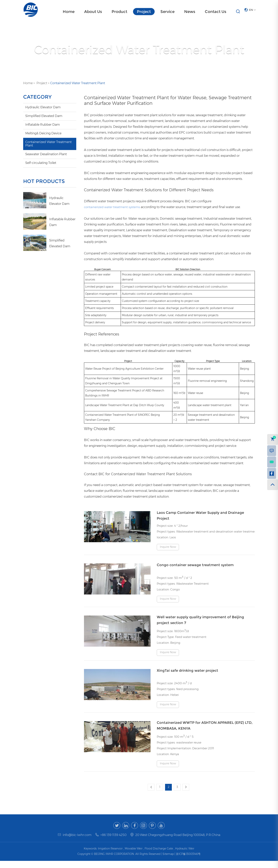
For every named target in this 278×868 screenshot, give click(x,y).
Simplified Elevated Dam (44, 116)
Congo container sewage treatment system (195, 566)
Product (119, 12)
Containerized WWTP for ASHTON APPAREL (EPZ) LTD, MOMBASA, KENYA (205, 732)
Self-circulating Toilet (41, 163)
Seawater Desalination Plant (46, 154)
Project (144, 12)
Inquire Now (168, 547)
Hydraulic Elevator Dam (43, 107)
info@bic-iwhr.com (77, 842)
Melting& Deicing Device (43, 133)
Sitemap (169, 861)
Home (69, 12)
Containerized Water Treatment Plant (78, 83)
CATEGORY (38, 97)
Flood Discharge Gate (159, 856)
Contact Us (216, 12)
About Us (93, 12)
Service (167, 12)
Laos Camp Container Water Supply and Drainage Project (200, 516)
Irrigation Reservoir (110, 856)
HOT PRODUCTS (46, 181)
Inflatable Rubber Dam (43, 125)
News (190, 12)
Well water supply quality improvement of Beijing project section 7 (200, 623)
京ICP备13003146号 (188, 861)
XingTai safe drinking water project (187, 674)
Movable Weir (134, 856)
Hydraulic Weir (185, 856)
